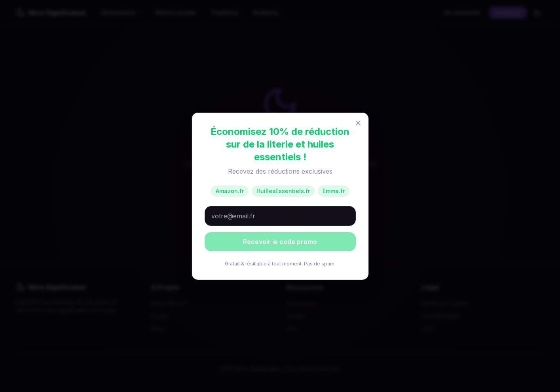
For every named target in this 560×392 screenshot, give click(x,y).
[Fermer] (358, 123)
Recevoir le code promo (280, 242)
